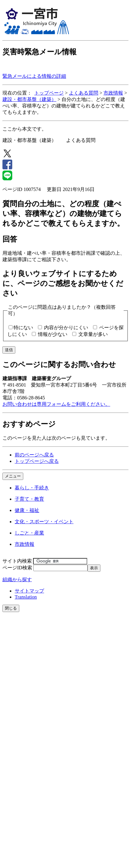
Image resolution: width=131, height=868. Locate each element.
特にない (23, 328)
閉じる (11, 608)
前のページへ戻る (34, 455)
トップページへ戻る (37, 461)
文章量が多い (93, 334)
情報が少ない (53, 334)
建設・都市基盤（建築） (29, 99)
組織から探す (17, 580)
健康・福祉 (27, 510)
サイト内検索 (17, 561)
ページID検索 (17, 568)
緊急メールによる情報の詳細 (34, 76)
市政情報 (113, 93)
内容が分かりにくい (66, 328)
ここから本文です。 (24, 129)
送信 (9, 350)
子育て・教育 (29, 499)
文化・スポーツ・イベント (44, 522)
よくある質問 (84, 93)
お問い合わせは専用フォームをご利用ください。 (56, 404)
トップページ (49, 93)
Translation (26, 597)
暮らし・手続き (32, 488)
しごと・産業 (29, 533)
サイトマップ (29, 591)
